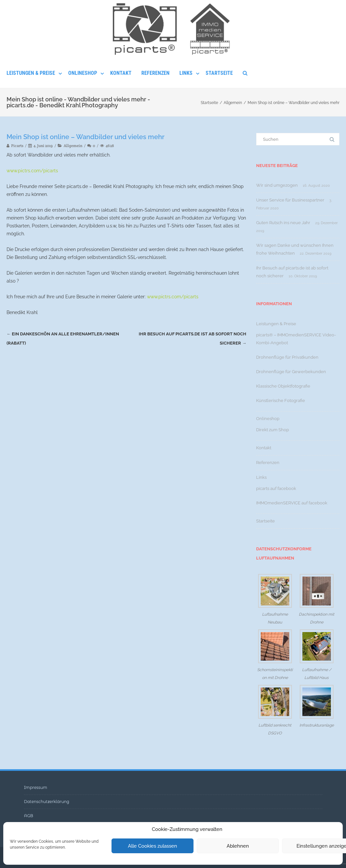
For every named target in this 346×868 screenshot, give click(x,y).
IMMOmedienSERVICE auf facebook (292, 503)
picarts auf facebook (276, 488)
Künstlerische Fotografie (281, 401)
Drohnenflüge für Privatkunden (287, 357)
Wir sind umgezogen (277, 185)
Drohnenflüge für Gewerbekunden (291, 372)
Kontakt (121, 73)
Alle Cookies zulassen (153, 846)
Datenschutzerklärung (47, 802)
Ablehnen (238, 846)
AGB (29, 816)
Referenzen (155, 73)
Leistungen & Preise (31, 73)
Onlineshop (83, 73)
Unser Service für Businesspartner (290, 200)
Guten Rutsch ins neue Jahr (283, 223)
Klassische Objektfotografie (283, 386)
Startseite (219, 73)
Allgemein (73, 146)
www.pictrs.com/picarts (32, 171)
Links (186, 73)
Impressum (36, 787)
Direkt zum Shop (273, 430)
